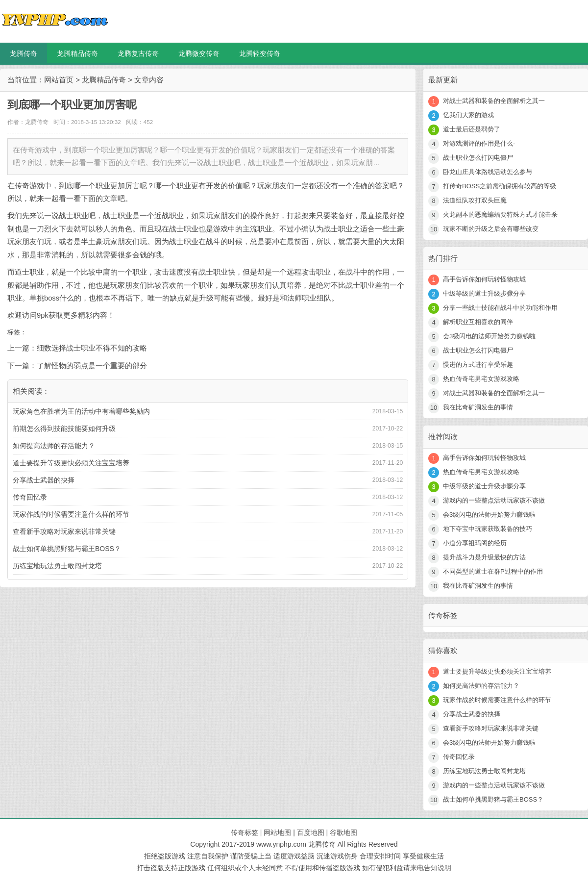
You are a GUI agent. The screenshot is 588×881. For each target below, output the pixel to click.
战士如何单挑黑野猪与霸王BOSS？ (67, 549)
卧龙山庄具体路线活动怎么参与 (488, 172)
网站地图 (277, 832)
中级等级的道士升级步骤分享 (484, 293)
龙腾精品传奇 (77, 53)
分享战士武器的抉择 (44, 480)
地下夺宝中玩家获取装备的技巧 (488, 529)
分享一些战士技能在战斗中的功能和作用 (500, 308)
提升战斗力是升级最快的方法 (484, 557)
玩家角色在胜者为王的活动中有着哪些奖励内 (81, 411)
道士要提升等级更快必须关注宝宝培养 (71, 463)
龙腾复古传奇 (138, 53)
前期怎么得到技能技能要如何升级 (64, 428)
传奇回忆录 (30, 497)
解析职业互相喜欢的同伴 (478, 322)
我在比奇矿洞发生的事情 (478, 407)
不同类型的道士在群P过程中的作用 (493, 571)
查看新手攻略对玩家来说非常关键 (64, 531)
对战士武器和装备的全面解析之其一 (494, 101)
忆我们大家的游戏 (468, 115)
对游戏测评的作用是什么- (479, 143)
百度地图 (311, 832)
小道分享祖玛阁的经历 (475, 543)
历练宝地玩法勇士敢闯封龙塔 (57, 566)
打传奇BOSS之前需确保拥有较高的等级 (500, 186)
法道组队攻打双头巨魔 (475, 200)
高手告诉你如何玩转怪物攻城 (484, 279)
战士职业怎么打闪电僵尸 (478, 158)
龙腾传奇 (24, 53)
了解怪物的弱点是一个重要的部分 (92, 366)
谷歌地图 (343, 832)
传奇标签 (245, 832)
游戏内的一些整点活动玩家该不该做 (494, 500)
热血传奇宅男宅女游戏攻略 (481, 379)
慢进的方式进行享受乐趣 (478, 365)
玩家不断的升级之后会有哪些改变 (491, 229)
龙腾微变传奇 (199, 53)
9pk (43, 315)
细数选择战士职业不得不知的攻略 (92, 348)
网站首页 (59, 80)
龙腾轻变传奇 (260, 53)
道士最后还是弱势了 (472, 129)
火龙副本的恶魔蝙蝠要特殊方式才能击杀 (500, 214)
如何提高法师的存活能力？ (54, 446)
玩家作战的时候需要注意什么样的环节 (71, 514)
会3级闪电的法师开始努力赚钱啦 (489, 336)
